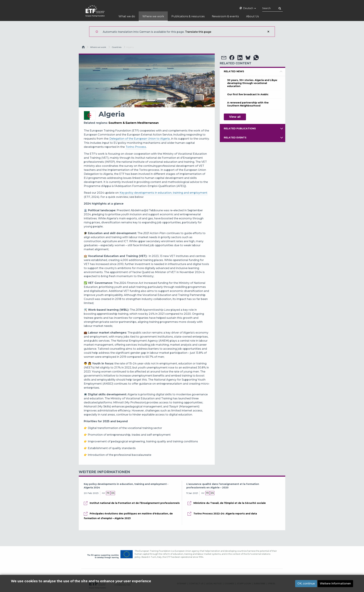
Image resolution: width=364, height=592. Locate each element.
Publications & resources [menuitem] (188, 16)
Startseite (84, 48)
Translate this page (198, 32)
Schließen (268, 32)
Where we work (98, 47)
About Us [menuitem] (252, 16)
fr (108, 493)
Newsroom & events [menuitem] (225, 16)
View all (235, 117)
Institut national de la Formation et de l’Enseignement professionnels (135, 503)
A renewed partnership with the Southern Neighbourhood (248, 104)
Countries (117, 47)
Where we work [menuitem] (153, 16)
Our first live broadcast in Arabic (248, 94)
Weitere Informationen (335, 584)
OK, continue (306, 584)
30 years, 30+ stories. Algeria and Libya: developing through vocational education (252, 83)
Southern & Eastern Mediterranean (134, 123)
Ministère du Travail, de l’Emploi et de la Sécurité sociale (230, 503)
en (113, 493)
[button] (224, 58)
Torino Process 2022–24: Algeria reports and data (225, 514)
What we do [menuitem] (127, 16)
